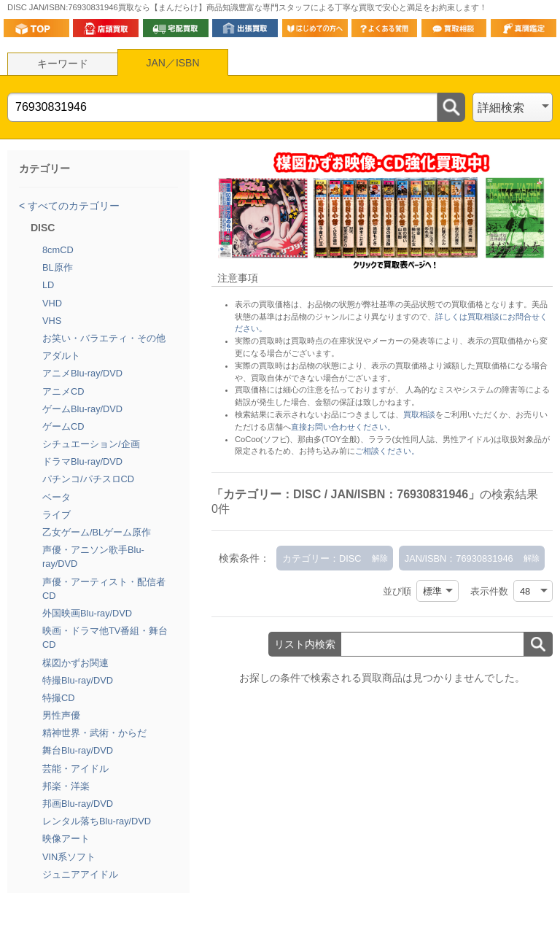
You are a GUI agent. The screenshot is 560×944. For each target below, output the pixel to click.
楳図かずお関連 (75, 663)
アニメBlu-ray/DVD (82, 373)
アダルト (61, 356)
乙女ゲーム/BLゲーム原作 (97, 532)
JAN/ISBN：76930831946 (459, 558)
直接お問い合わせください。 (343, 427)
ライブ (57, 515)
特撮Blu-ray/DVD (78, 680)
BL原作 (58, 267)
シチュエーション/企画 (91, 444)
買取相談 (419, 414)
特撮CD (58, 698)
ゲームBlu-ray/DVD (82, 409)
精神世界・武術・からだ (94, 733)
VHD (52, 303)
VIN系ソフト (69, 857)
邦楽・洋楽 (66, 786)
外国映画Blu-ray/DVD (87, 613)
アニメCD (63, 391)
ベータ (57, 497)
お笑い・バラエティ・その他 (104, 338)
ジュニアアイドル (80, 874)
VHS (52, 321)
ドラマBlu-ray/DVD (82, 461)
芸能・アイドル (75, 769)
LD (48, 285)
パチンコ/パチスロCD (88, 479)
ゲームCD (63, 426)
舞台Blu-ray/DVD (78, 750)
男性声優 (61, 715)
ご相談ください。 (387, 451)
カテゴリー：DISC (322, 558)
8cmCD (58, 250)
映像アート (66, 839)
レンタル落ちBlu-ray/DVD (97, 821)
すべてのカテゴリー (72, 206)
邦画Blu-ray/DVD (78, 804)
